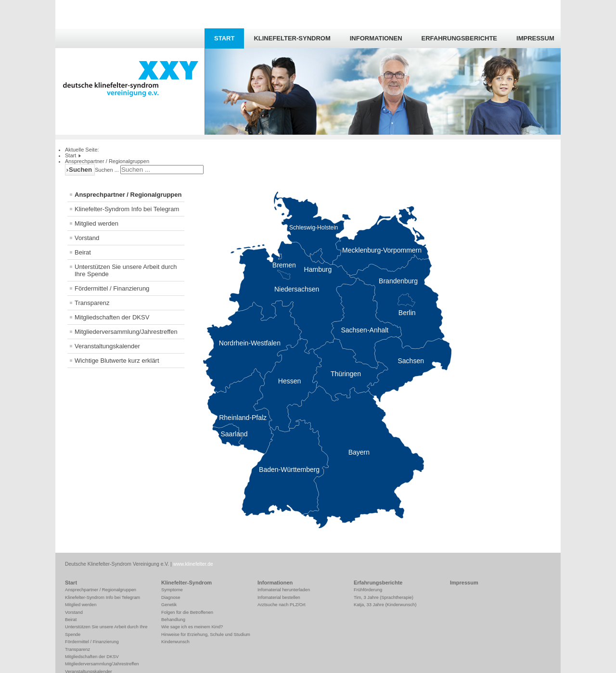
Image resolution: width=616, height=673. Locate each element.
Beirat (83, 252)
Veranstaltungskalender (107, 346)
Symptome (172, 590)
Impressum (535, 38)
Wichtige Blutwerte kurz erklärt (117, 361)
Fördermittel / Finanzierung (112, 288)
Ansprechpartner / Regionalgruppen (128, 195)
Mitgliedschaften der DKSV (112, 317)
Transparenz (92, 303)
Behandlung (173, 620)
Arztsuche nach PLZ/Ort (282, 605)
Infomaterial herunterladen (284, 590)
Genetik (169, 605)
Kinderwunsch (175, 642)
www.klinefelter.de (193, 564)
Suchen (80, 170)
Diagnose (171, 597)
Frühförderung (368, 590)
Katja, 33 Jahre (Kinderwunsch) (385, 605)
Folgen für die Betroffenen (187, 612)
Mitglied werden (96, 223)
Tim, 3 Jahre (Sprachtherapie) (384, 597)
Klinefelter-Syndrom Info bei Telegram (127, 209)
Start (224, 38)
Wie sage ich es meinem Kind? (192, 627)
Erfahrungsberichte (459, 38)
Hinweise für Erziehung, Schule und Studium (206, 635)
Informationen (376, 38)
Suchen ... (107, 170)
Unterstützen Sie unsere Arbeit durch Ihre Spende (126, 270)
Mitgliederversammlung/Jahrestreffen (126, 332)
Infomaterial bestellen (279, 597)
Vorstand (87, 238)
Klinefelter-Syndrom (292, 38)
